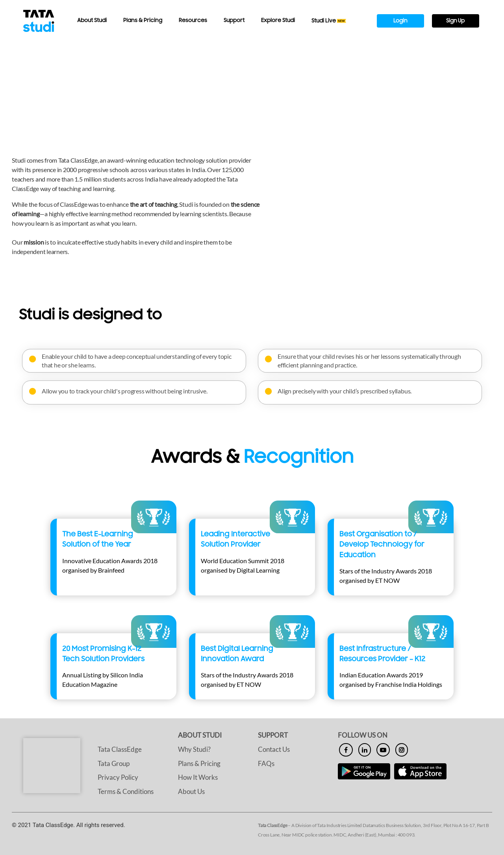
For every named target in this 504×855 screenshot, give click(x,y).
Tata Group (114, 763)
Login (400, 21)
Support (234, 20)
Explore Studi (278, 20)
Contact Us (274, 749)
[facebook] (346, 750)
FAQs (266, 763)
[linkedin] (365, 750)
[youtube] (383, 750)
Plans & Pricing (143, 20)
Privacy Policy (118, 777)
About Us (191, 791)
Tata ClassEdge (120, 749)
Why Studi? (194, 749)
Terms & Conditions (126, 791)
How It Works (198, 777)
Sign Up (455, 21)
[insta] (402, 750)
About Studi (92, 20)
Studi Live (329, 21)
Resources (193, 20)
